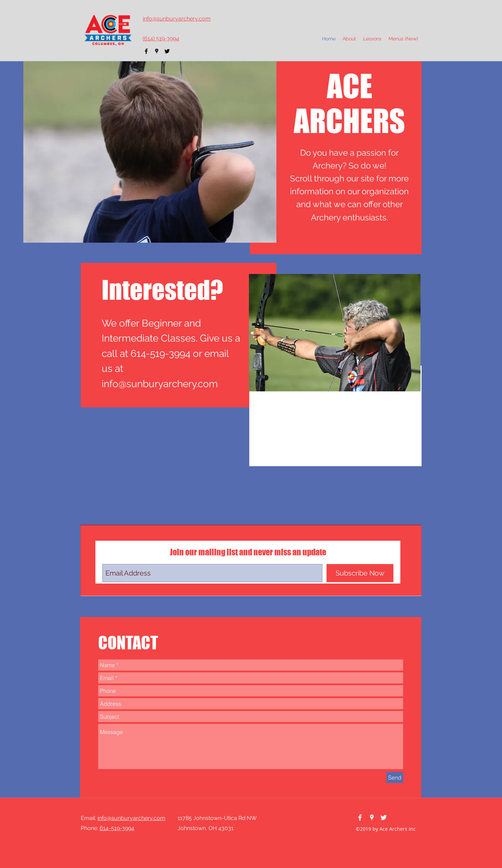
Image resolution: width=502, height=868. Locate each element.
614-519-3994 (117, 828)
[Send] (395, 777)
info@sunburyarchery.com (160, 384)
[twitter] (167, 51)
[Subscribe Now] (360, 573)
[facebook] (146, 51)
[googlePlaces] (157, 51)
